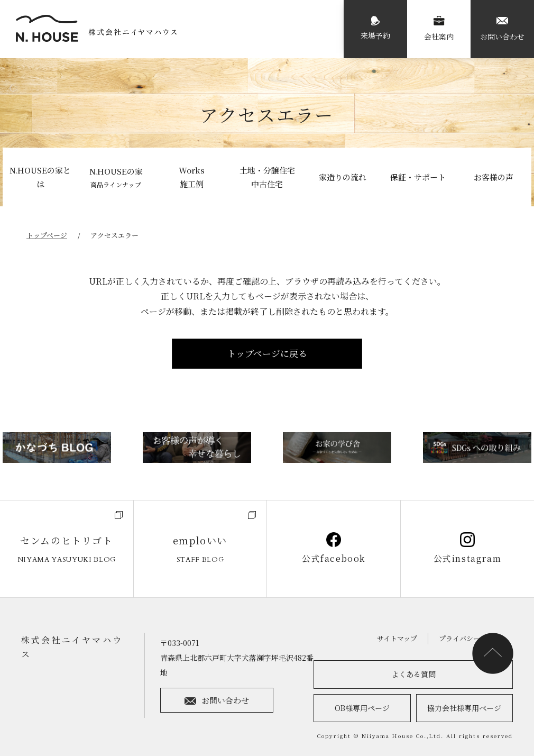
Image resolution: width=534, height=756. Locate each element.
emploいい (200, 550)
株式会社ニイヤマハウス (72, 647)
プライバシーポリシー (473, 638)
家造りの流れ (343, 177)
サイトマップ (397, 638)
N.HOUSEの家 (116, 178)
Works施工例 (192, 177)
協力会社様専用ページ (464, 708)
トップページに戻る (267, 353)
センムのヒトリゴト (67, 550)
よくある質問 (413, 674)
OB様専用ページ (362, 708)
